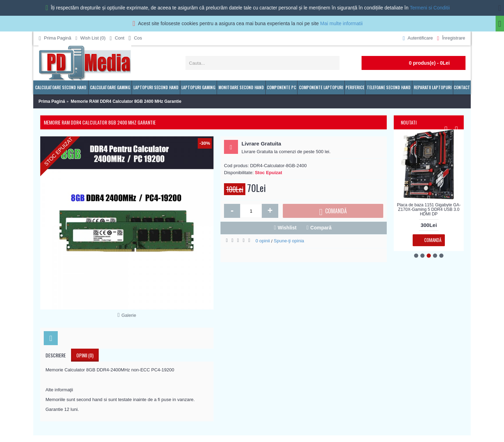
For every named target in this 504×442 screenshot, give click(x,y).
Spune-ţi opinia (289, 241)
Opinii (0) (85, 355)
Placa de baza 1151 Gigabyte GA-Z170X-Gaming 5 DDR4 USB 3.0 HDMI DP (429, 209)
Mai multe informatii (341, 23)
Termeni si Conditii (430, 8)
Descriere (56, 355)
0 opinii (263, 241)
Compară (321, 228)
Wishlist (287, 228)
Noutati (409, 122)
